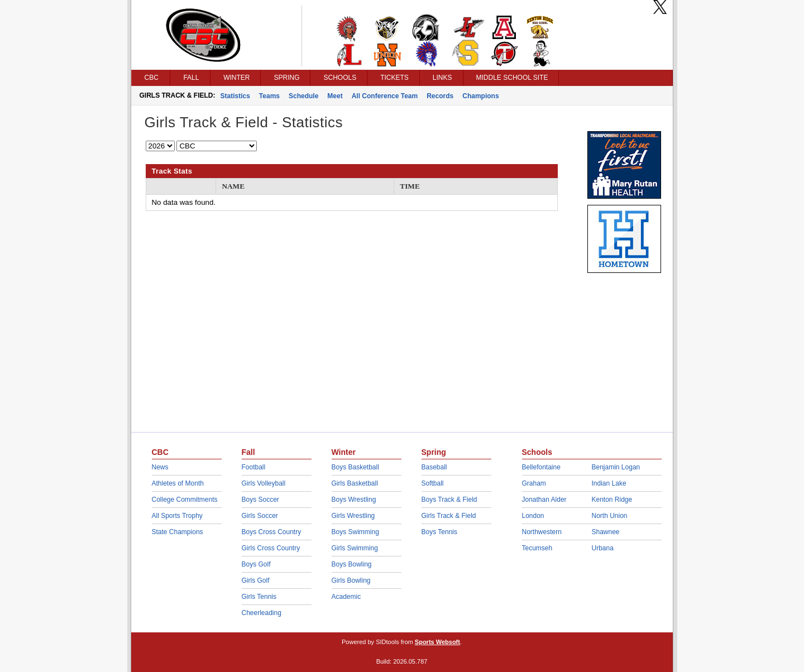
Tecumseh (537, 548)
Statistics (235, 96)
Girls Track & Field (449, 516)
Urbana (603, 548)
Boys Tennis (439, 532)
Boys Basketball (355, 467)
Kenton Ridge (612, 500)
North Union (610, 516)
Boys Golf (256, 564)
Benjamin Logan (616, 467)
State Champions (178, 532)
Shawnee (606, 532)
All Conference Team (385, 96)
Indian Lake (609, 483)
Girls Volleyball (264, 483)
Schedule (303, 96)
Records (440, 96)
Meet (335, 96)
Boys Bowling (352, 564)
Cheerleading (262, 613)
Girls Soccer (260, 516)
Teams (269, 96)
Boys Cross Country (272, 532)
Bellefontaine (541, 467)
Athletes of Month (178, 483)
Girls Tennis (259, 597)
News (160, 467)
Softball (433, 483)
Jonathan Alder (544, 500)
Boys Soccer (260, 500)
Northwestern (542, 532)
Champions (480, 96)
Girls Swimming (355, 548)
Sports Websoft (437, 642)
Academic (346, 597)
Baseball (434, 467)
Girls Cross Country (271, 548)
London (533, 516)
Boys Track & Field (449, 500)
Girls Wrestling (353, 516)
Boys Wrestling (354, 500)
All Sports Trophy (177, 516)
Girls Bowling (351, 580)
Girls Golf (256, 580)
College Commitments (185, 500)
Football (254, 467)
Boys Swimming (355, 532)
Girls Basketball (355, 483)
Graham (534, 483)
